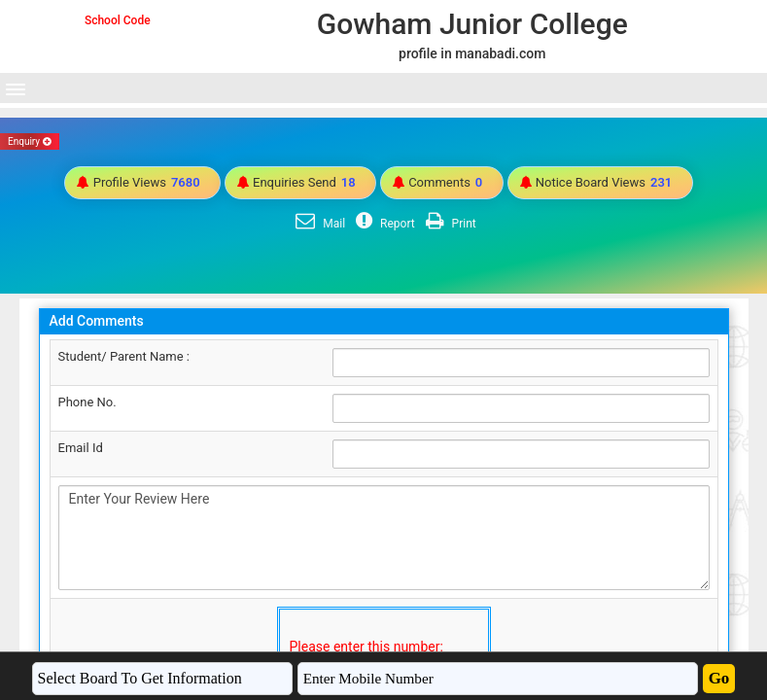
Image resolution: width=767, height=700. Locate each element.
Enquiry (30, 141)
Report (383, 224)
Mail (318, 224)
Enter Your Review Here (384, 538)
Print (449, 224)
